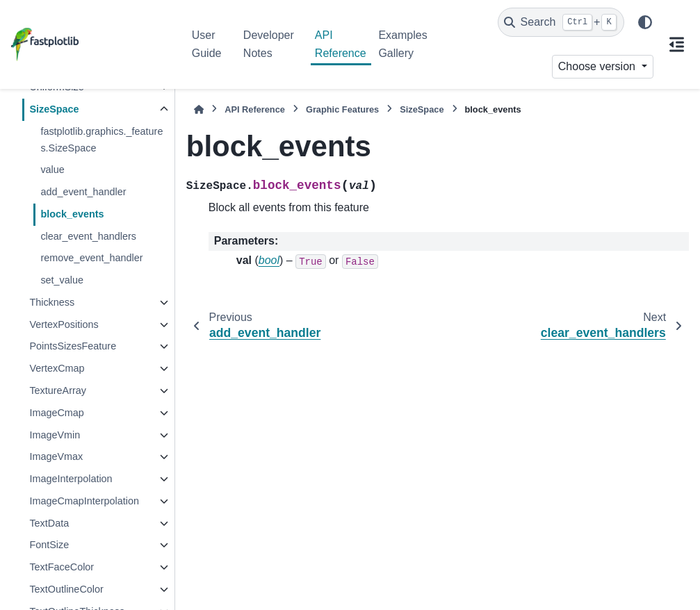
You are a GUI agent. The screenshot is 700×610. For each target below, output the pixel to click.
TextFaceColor (62, 567)
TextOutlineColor (66, 589)
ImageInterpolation (71, 479)
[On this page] (677, 44)
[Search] (561, 22)
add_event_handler (83, 192)
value (52, 170)
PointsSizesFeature (73, 346)
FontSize (49, 545)
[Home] (199, 109)
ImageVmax (56, 456)
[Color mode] (645, 22)
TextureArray (58, 390)
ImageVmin (55, 435)
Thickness (52, 302)
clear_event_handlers (88, 236)
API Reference (341, 44)
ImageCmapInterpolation (84, 501)
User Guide (207, 44)
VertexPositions (64, 324)
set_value (62, 280)
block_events (72, 214)
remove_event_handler (91, 258)
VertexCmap (57, 368)
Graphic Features (342, 109)
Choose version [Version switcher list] (599, 66)
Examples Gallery (402, 44)
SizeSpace (54, 109)
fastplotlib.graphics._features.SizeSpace (101, 140)
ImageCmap (56, 413)
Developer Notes (269, 44)
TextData (49, 523)
